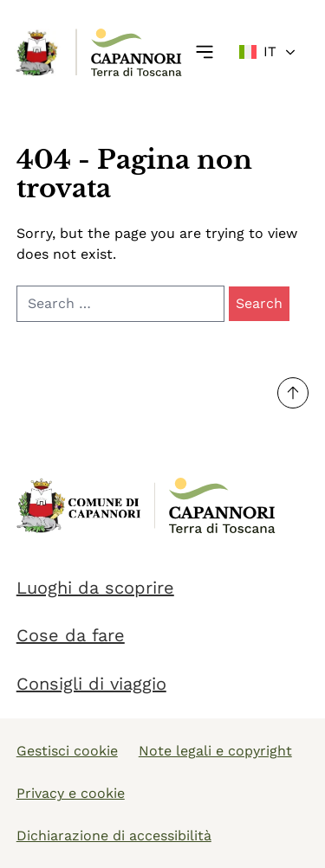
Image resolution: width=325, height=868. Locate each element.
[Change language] (268, 52)
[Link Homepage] (38, 52)
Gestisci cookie (67, 751)
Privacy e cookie (71, 793)
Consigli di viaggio (91, 684)
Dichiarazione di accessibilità (114, 836)
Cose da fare (71, 635)
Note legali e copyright (215, 751)
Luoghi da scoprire (95, 588)
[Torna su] (293, 393)
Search (259, 303)
